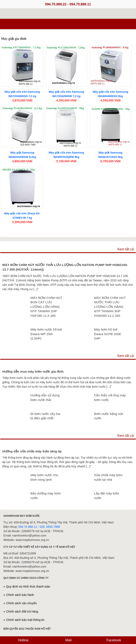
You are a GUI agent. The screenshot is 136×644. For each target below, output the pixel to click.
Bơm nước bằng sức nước (109, 416)
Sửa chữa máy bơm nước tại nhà (108, 477)
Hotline (23, 640)
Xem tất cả (125, 249)
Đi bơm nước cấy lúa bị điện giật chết (45, 416)
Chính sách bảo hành (20, 595)
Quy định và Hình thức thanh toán (28, 587)
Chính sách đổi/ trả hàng (22, 612)
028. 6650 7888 (50, 527)
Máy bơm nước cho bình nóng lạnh (44, 477)
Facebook (113, 640)
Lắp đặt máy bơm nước (106, 496)
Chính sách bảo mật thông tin (25, 620)
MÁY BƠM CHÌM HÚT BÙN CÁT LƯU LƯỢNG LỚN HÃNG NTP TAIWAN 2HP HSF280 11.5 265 (46, 307)
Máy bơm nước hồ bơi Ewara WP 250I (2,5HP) (46, 334)
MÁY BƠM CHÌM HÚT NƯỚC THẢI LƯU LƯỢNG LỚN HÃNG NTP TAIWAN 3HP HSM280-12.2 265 (110, 307)
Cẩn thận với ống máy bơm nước (110, 398)
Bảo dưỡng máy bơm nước (46, 496)
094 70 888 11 (28, 527)
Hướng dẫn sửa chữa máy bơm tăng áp (32, 451)
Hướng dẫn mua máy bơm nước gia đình (33, 371)
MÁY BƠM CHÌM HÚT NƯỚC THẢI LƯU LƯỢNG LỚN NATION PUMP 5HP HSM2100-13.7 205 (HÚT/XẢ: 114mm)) (65, 267)
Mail (68, 640)
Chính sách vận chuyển (21, 603)
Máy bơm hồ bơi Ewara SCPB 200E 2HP (108, 334)
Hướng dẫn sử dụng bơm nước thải (45, 398)
